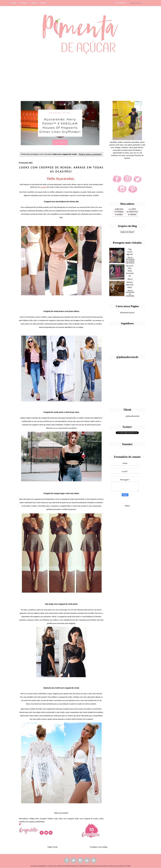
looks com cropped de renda (86, 819)
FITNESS (43, 3)
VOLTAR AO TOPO (123, 866)
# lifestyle (132, 212)
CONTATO (23, 3)
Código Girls (34, 819)
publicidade (40, 822)
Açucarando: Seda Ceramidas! (130, 271)
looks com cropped (66, 819)
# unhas (132, 215)
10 (92, 830)
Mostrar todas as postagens (90, 154)
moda (101, 819)
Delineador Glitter (60, 113)
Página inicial (53, 847)
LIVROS (34, 3)
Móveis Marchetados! (130, 285)
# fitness (119, 212)
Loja (56, 819)
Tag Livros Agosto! (130, 252)
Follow (127, 506)
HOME (14, 3)
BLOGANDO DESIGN (106, 866)
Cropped (43, 819)
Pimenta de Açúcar (127, 313)
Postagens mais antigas (99, 847)
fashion (50, 819)
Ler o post (60, 142)
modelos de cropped (27, 822)
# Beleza (119, 209)
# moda (119, 215)
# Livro (132, 209)
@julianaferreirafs (132, 416)
